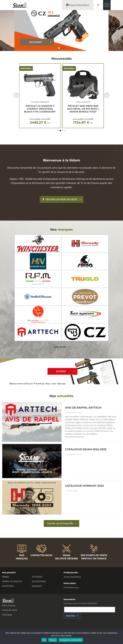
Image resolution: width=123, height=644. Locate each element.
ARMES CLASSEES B (12, 581)
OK (44, 640)
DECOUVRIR (35, 42)
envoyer (70, 616)
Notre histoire (9, 605)
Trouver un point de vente (60, 199)
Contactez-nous (71, 587)
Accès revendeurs (72, 577)
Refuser (53, 640)
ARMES (6, 577)
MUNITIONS (8, 586)
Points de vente (9, 610)
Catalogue (7, 615)
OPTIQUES (37, 577)
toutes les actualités (60, 523)
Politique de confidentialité (71, 640)
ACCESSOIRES (39, 581)
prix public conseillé (40, 121)
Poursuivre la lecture (75, 437)
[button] (59, 48)
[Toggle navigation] (107, 5)
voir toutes (60, 347)
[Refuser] (120, 637)
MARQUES (37, 586)
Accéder (61, 371)
